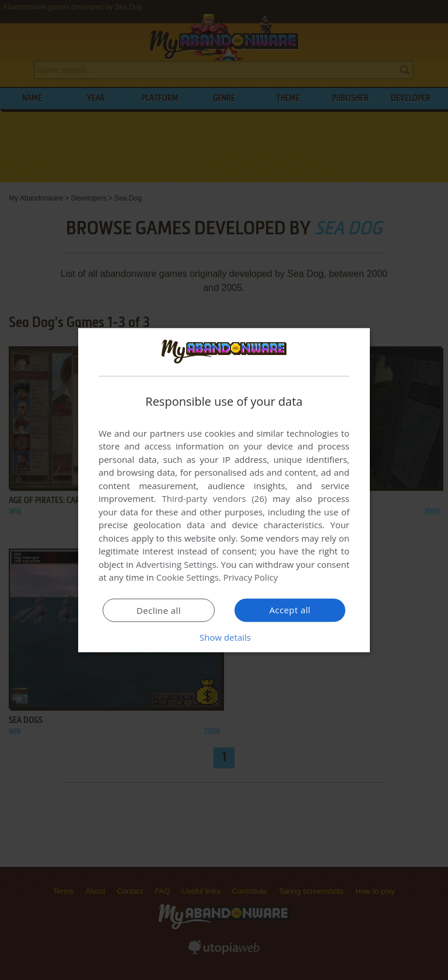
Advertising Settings (176, 564)
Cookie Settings (188, 577)
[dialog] (224, 490)
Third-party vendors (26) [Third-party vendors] (214, 498)
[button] (224, 637)
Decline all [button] (159, 610)
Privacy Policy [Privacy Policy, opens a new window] (251, 577)
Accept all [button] (290, 610)
